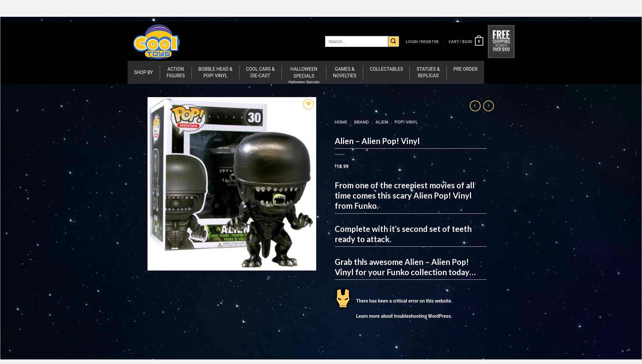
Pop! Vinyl (406, 122)
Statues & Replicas (428, 72)
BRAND (361, 122)
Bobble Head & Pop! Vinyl (215, 72)
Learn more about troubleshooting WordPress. (404, 316)
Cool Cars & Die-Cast (260, 72)
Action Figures (176, 72)
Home (341, 122)
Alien (382, 122)
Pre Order (466, 69)
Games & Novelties (345, 72)
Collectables (386, 69)
